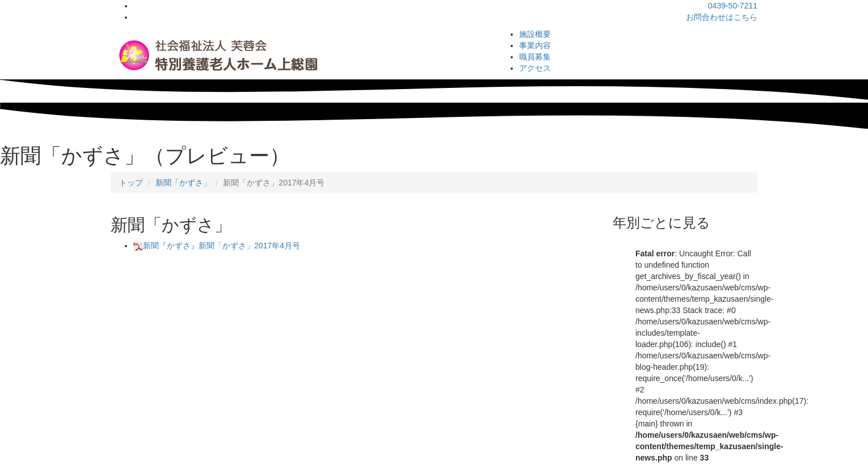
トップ (131, 183)
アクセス (535, 68)
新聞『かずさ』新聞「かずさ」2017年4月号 (217, 246)
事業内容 (535, 45)
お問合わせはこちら (722, 17)
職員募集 (535, 57)
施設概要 (535, 34)
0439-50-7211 (733, 6)
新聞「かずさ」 (183, 183)
